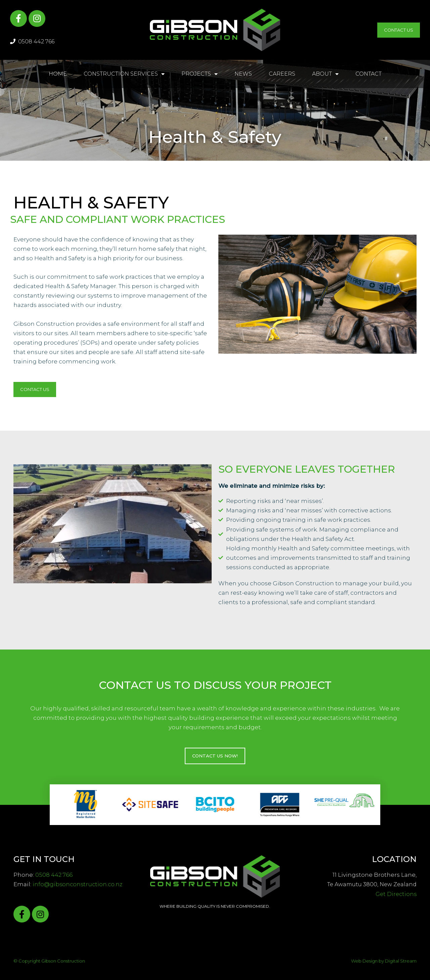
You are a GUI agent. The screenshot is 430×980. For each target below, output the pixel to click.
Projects (200, 74)
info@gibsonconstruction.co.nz (79, 884)
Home (58, 74)
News (243, 74)
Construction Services (124, 74)
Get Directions (396, 894)
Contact (369, 74)
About (325, 74)
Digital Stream (401, 961)
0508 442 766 (32, 42)
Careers (282, 74)
